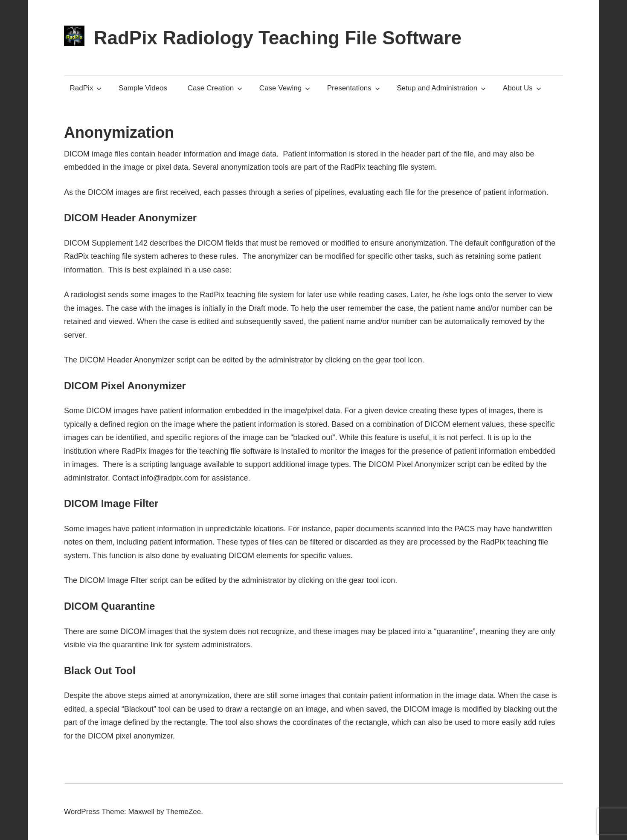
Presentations (354, 88)
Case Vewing (285, 88)
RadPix (86, 88)
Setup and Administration (441, 88)
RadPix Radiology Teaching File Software (278, 38)
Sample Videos (143, 88)
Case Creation (215, 88)
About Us (522, 88)
